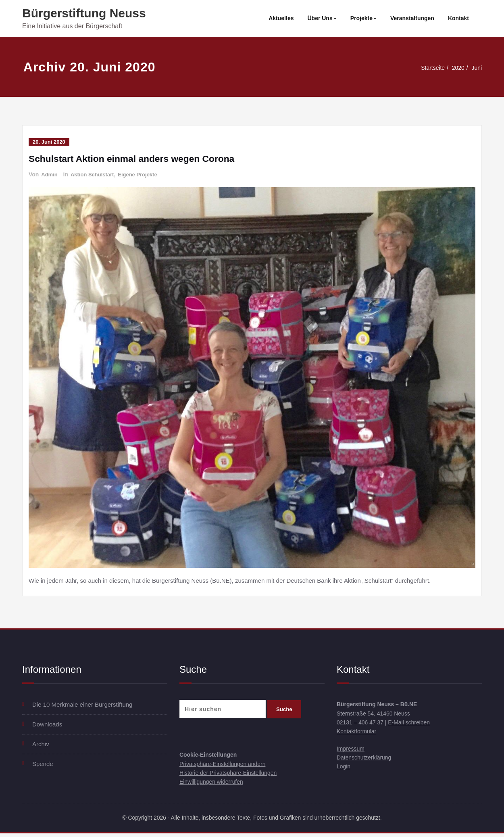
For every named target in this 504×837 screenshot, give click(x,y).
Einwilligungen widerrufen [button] (214, 784)
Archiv (41, 744)
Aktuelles (281, 18)
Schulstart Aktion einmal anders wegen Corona (137, 158)
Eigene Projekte (144, 174)
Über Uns (322, 18)
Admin (50, 174)
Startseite (430, 68)
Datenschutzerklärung (366, 761)
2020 (457, 68)
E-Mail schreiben (414, 724)
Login (344, 771)
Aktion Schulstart (95, 174)
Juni (476, 68)
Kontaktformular (358, 733)
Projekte (363, 18)
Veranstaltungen (412, 18)
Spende (43, 764)
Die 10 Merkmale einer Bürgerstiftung (82, 704)
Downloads (47, 724)
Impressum (352, 751)
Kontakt (458, 18)
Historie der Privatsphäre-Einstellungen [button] (232, 775)
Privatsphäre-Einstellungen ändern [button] (226, 765)
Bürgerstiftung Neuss (84, 13)
